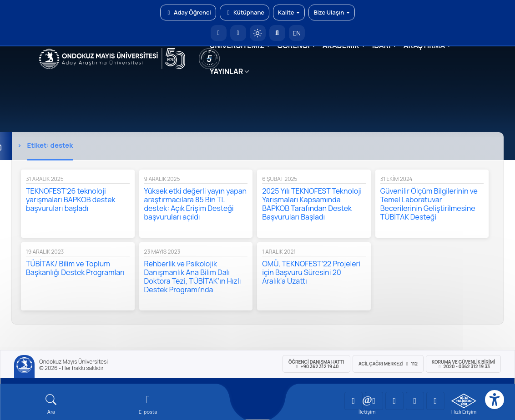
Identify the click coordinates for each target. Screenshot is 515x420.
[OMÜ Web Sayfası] (112, 59)
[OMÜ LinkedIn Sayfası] (374, 401)
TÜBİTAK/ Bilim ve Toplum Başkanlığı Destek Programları (75, 268)
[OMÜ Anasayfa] (219, 33)
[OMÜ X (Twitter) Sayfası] (415, 401)
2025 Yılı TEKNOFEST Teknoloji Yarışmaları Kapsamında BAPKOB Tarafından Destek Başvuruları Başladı (312, 204)
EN (297, 33)
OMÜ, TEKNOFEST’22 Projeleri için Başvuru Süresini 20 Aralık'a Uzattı (311, 272)
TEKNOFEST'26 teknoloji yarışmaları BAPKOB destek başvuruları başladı (71, 200)
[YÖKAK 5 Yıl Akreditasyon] (209, 59)
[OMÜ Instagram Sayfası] (394, 401)
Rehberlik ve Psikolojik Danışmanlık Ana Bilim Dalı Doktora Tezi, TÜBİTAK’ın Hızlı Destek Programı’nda (193, 277)
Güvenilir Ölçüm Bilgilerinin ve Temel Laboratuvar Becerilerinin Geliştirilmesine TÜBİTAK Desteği (429, 204)
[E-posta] (238, 33)
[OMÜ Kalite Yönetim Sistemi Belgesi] (464, 401)
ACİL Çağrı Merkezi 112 (388, 364)
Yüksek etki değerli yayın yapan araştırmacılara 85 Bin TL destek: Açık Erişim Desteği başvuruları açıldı (195, 204)
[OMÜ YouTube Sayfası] (353, 401)
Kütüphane (245, 12)
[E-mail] (148, 404)
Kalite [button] (289, 12)
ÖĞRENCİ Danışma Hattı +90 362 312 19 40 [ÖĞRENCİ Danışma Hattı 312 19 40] (316, 364)
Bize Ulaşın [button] (332, 12)
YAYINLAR (226, 71)
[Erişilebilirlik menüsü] (495, 400)
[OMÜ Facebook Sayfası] (435, 401)
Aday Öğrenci (188, 12)
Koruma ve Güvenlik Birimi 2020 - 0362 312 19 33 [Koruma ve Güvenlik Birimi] (463, 364)
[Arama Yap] (277, 33)
